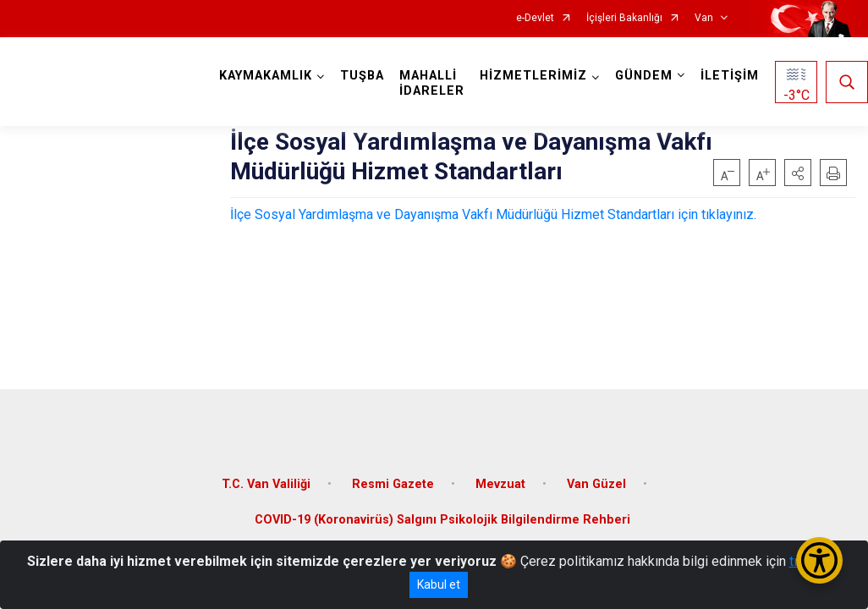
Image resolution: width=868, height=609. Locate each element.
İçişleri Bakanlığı (624, 18)
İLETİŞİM (730, 76)
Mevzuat (500, 484)
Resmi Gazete (393, 484)
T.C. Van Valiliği (266, 484)
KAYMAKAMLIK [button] (266, 76)
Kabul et (439, 584)
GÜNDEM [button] (644, 76)
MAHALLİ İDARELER (432, 83)
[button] (798, 173)
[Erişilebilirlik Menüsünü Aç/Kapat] (819, 560)
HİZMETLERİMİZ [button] (533, 76)
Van (704, 18)
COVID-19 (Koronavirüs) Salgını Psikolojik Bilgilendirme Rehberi (442, 520)
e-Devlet (535, 18)
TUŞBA (362, 76)
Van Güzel (596, 484)
